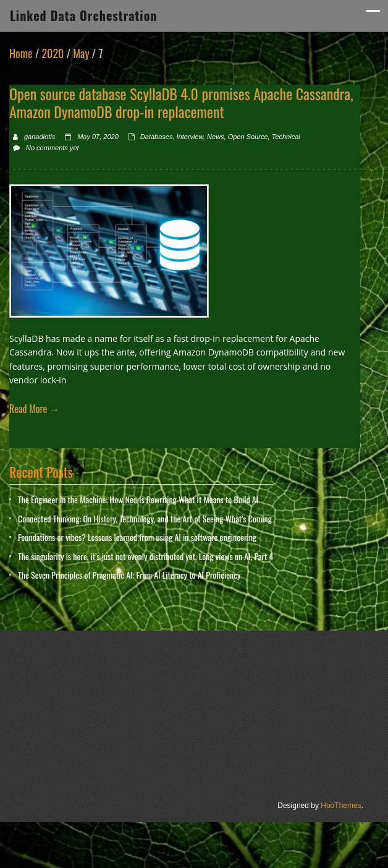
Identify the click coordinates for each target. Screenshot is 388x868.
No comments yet (53, 148)
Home (21, 53)
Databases (157, 137)
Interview (190, 137)
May (81, 53)
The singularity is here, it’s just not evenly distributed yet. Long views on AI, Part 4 (145, 556)
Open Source (248, 137)
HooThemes (341, 806)
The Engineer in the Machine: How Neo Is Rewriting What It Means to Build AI (138, 499)
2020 (53, 53)
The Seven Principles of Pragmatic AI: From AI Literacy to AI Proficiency (129, 575)
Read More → (34, 409)
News (216, 137)
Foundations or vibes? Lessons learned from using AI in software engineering (137, 537)
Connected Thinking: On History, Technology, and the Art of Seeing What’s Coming (145, 518)
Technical (286, 137)
